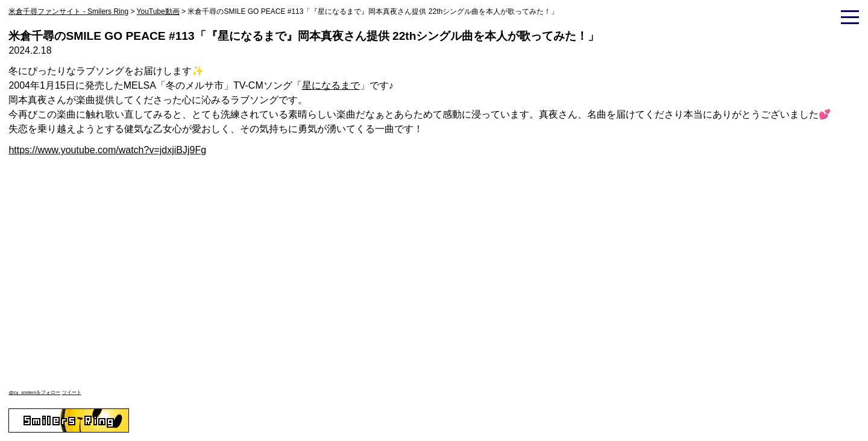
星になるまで (331, 85)
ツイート (72, 392)
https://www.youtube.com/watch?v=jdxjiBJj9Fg (107, 150)
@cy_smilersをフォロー (34, 392)
